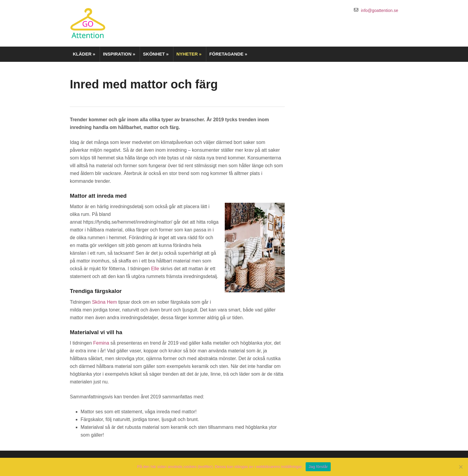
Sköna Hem (104, 302)
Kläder (84, 54)
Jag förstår (318, 467)
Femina (101, 343)
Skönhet (156, 54)
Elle (155, 269)
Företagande (228, 54)
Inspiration (119, 54)
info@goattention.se (380, 10)
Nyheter (189, 54)
